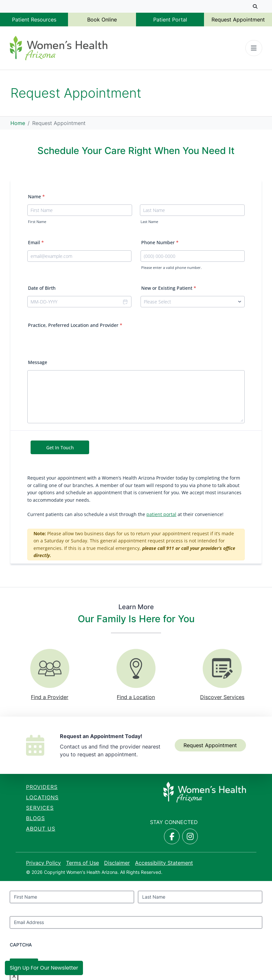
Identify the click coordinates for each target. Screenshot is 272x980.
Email (36, 242)
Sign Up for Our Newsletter (44, 968)
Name (36, 196)
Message (38, 362)
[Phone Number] (193, 256)
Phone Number (160, 242)
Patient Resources (34, 20)
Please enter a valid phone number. (171, 268)
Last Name (149, 222)
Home (18, 123)
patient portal (161, 514)
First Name (37, 222)
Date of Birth (42, 288)
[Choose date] (125, 302)
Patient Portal (170, 20)
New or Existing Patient (169, 288)
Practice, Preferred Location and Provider (75, 325)
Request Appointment (238, 20)
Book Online (102, 20)
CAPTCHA (21, 945)
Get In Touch (60, 448)
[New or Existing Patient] (193, 302)
